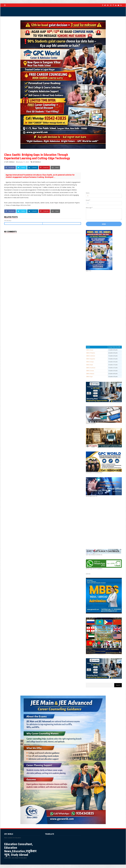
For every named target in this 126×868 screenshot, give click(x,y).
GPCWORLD (37, 162)
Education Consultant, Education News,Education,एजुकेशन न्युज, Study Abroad (20, 849)
